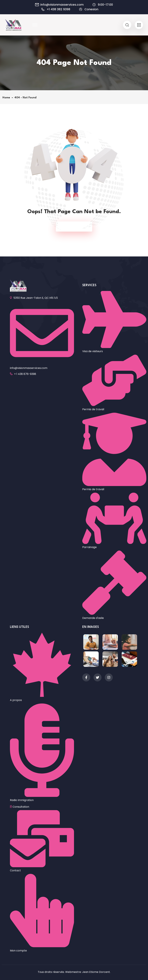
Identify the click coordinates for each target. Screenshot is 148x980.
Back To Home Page (72, 227)
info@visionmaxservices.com (62, 5)
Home (7, 98)
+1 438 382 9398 (58, 9)
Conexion (91, 9)
